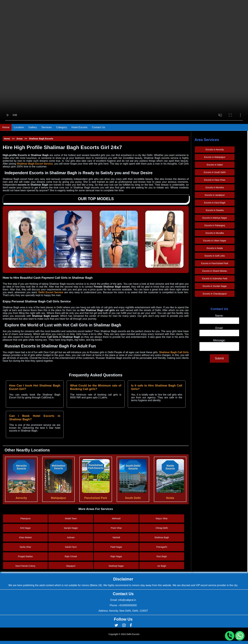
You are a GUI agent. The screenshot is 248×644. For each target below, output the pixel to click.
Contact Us (99, 127)
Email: (219, 328)
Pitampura (25, 518)
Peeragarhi (162, 547)
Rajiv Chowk (71, 556)
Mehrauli (116, 518)
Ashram (71, 537)
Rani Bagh (162, 556)
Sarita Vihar (25, 547)
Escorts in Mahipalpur (215, 157)
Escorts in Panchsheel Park (215, 263)
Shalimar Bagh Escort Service (35, 164)
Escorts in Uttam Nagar (215, 241)
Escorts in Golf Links (215, 256)
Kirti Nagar (25, 528)
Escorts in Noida (215, 248)
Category (62, 127)
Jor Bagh (162, 566)
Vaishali (116, 537)
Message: (219, 340)
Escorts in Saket (215, 165)
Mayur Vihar (162, 518)
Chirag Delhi (162, 528)
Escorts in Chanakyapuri (215, 294)
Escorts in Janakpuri (215, 195)
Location (19, 127)
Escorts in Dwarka (215, 210)
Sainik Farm (71, 547)
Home (6, 127)
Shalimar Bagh (162, 537)
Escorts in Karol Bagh (215, 203)
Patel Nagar (116, 547)
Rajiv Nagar (116, 556)
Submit (219, 359)
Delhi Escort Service (51, 292)
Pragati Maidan (25, 556)
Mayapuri (71, 566)
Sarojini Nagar (71, 528)
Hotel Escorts (79, 127)
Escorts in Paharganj (215, 225)
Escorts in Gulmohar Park (215, 279)
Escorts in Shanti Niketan (215, 271)
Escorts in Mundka (215, 233)
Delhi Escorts (133, 634)
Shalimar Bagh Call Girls (174, 352)
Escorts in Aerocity (215, 150)
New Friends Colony (25, 566)
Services (47, 127)
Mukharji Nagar (116, 566)
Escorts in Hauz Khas (215, 180)
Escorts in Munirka (215, 187)
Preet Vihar (116, 528)
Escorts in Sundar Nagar (215, 286)
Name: (219, 316)
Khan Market (25, 537)
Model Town (71, 518)
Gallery (33, 127)
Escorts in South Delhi (215, 172)
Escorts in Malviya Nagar (215, 218)
